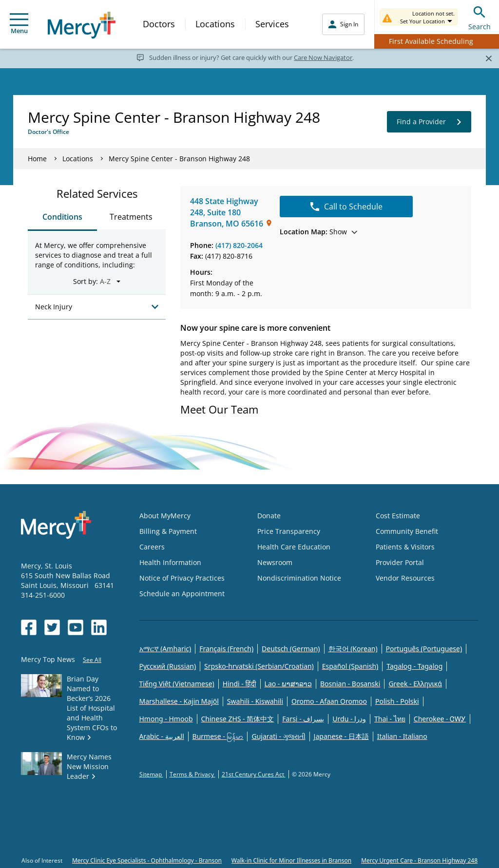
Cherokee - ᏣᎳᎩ (440, 719)
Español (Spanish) (350, 666)
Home (37, 159)
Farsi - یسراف (303, 719)
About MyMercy (165, 516)
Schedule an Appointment (182, 594)
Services (272, 24)
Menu (19, 24)
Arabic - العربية (162, 736)
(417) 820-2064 (239, 245)
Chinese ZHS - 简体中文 (238, 719)
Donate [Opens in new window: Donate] (269, 516)
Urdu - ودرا (349, 719)
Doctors (159, 24)
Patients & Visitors (405, 547)
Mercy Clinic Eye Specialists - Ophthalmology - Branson (147, 860)
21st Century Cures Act (254, 774)
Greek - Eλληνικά (415, 684)
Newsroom (275, 562)
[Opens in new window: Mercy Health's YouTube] (76, 627)
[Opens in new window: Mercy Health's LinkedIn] (99, 627)
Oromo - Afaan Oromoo (329, 701)
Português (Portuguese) (424, 649)
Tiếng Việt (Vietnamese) (177, 684)
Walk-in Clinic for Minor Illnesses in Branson (291, 860)
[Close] (489, 58)
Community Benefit (407, 531)
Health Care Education (294, 547)
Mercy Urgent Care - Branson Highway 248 (419, 860)
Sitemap (151, 774)
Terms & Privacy (192, 774)
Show (318, 232)
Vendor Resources (405, 578)
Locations (215, 24)
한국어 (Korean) (353, 649)
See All (92, 660)
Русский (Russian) (168, 666)
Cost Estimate (398, 516)
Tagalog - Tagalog (414, 666)
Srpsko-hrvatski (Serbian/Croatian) (259, 666)
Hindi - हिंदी (240, 684)
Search (480, 17)
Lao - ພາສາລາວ (288, 684)
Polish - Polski (397, 701)
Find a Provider (429, 122)
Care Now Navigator (323, 57)
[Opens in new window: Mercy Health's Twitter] (52, 627)
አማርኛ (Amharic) (165, 649)
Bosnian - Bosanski (350, 684)
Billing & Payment (168, 531)
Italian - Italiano (402, 736)
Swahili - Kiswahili (255, 701)
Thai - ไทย (390, 719)
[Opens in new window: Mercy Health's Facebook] (29, 627)
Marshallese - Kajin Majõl (179, 701)
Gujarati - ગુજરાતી (278, 736)
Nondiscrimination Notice (299, 578)
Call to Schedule (346, 207)
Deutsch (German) (291, 649)
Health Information (170, 562)
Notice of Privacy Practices (182, 578)
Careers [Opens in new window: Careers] (152, 547)
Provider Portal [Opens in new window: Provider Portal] (400, 562)
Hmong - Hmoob (166, 719)
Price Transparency (289, 531)
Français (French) (226, 649)
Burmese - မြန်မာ (218, 736)
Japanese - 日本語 (341, 736)
